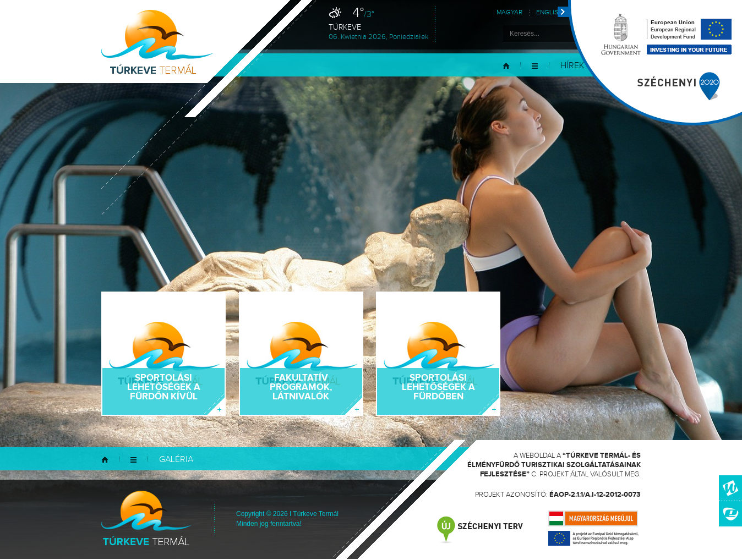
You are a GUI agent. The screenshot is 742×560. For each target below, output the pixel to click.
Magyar (509, 12)
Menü (535, 66)
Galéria (176, 460)
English (549, 12)
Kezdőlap (506, 66)
